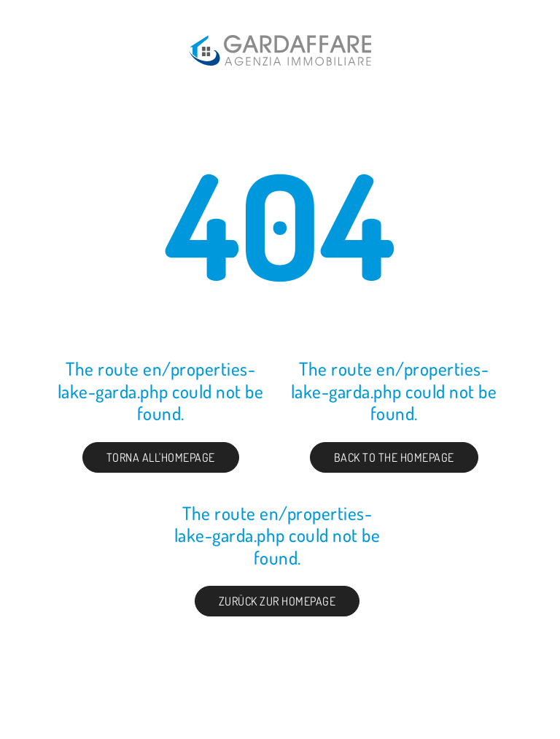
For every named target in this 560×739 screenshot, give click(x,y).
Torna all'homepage (161, 457)
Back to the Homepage (394, 457)
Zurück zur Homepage (277, 601)
